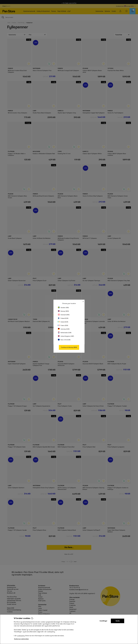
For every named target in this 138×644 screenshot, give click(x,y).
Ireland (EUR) (63, 322)
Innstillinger (103, 621)
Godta (118, 621)
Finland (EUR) (63, 318)
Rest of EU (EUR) (64, 340)
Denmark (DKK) (64, 315)
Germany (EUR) (64, 329)
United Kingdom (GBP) (66, 336)
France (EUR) (63, 325)
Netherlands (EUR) (65, 333)
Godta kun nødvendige (21, 639)
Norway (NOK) (63, 311)
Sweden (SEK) (63, 308)
